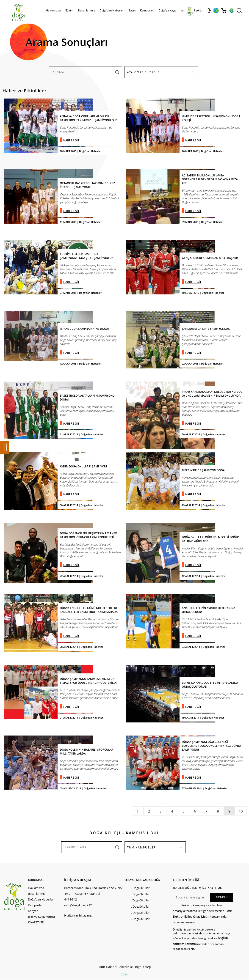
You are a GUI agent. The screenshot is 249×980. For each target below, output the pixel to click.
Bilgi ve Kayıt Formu (41, 917)
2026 (124, 974)
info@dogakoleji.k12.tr (79, 905)
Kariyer (185, 10)
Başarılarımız (86, 10)
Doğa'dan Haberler (112, 10)
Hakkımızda (53, 10)
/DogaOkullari (141, 888)
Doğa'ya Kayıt (167, 10)
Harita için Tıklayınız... (79, 915)
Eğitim (69, 10)
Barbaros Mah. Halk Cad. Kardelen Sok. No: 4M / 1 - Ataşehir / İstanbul (93, 891)
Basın (132, 10)
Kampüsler (147, 10)
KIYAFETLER (36, 922)
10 (241, 811)
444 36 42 (71, 899)
